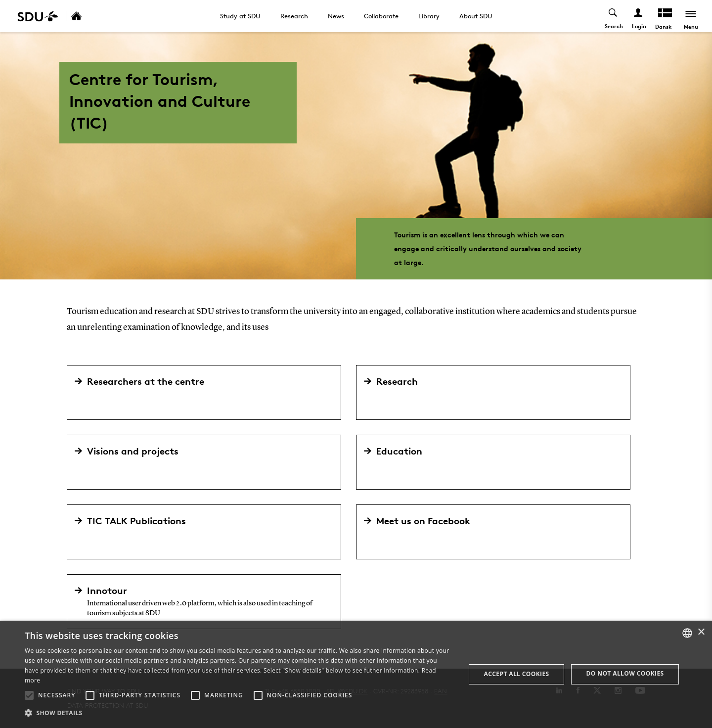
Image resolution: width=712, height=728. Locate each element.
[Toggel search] (613, 16)
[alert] (356, 674)
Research (294, 16)
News (336, 16)
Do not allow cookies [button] (625, 673)
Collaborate (381, 16)
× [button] (701, 632)
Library (429, 16)
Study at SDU (240, 16)
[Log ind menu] (639, 16)
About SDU (476, 16)
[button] (29, 695)
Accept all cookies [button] (517, 674)
